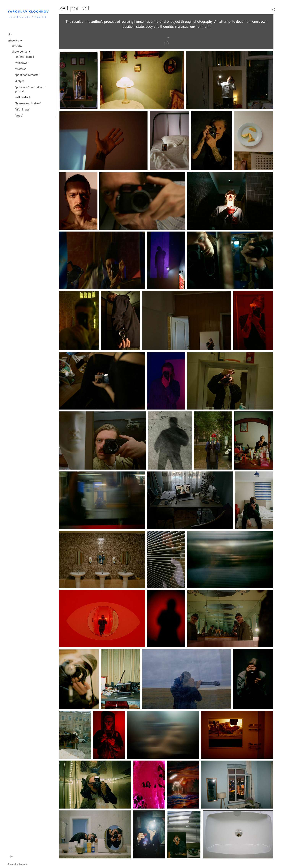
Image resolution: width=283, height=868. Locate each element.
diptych (20, 81)
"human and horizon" (28, 103)
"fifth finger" (23, 110)
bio (10, 34)
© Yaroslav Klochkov (17, 864)
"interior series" (25, 57)
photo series (19, 52)
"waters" (21, 69)
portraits (17, 46)
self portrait (23, 97)
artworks (13, 41)
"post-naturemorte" (27, 75)
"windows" (22, 63)
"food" (19, 116)
